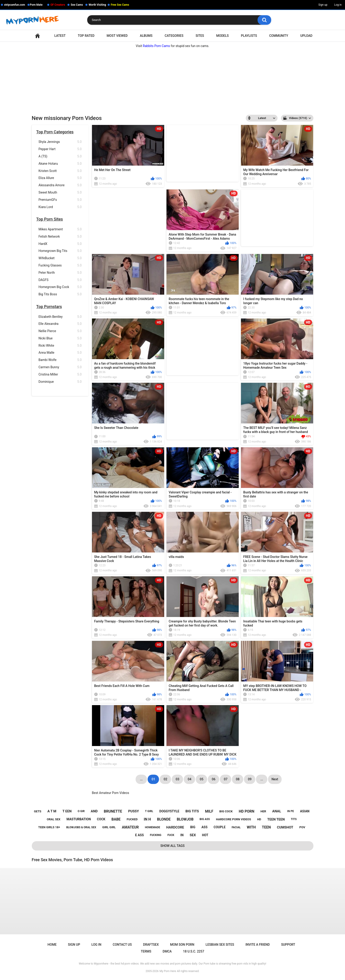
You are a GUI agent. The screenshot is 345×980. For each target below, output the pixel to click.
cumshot (285, 827)
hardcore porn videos (233, 819)
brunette (113, 811)
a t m (52, 811)
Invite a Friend (258, 945)
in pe (291, 811)
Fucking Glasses (60, 265)
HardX (60, 244)
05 (201, 779)
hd (259, 819)
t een (67, 811)
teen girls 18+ (49, 827)
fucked (132, 819)
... (262, 779)
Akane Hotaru (60, 164)
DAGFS (60, 280)
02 (165, 779)
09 (250, 779)
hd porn (247, 811)
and (94, 811)
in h (147, 819)
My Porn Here (168, 971)
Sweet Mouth (60, 193)
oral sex (54, 819)
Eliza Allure (60, 178)
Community (279, 36)
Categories (174, 36)
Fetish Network (60, 237)
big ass (205, 819)
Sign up (323, 5)
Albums (146, 36)
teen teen (276, 819)
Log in (338, 5)
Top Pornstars (49, 307)
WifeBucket (60, 258)
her (263, 811)
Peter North (60, 273)
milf (209, 811)
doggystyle (169, 811)
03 (177, 779)
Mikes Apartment (60, 229)
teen (266, 827)
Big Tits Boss (60, 294)
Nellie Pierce (60, 331)
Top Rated (86, 36)
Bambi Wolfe (60, 360)
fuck (171, 835)
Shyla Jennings (60, 142)
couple (220, 827)
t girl (149, 811)
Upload (306, 36)
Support (288, 945)
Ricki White (60, 346)
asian (305, 811)
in (182, 835)
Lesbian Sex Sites (220, 945)
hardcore (175, 827)
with (251, 827)
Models (222, 36)
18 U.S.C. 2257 (194, 951)
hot (205, 835)
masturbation (79, 819)
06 (213, 779)
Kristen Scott (60, 171)
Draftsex (151, 945)
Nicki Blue (60, 338)
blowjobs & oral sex (81, 827)
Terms (146, 951)
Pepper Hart (60, 149)
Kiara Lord (60, 207)
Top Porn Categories (55, 132)
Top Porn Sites (50, 219)
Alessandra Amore (60, 185)
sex (193, 835)
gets (38, 811)
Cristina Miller (60, 374)
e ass (139, 835)
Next (275, 779)
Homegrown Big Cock (60, 287)
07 (226, 779)
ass (205, 827)
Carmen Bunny (60, 367)
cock (101, 819)
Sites (200, 36)
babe (116, 819)
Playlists (249, 36)
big (193, 827)
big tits (192, 811)
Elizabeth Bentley (60, 317)
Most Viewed (117, 36)
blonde (164, 819)
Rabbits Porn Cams (156, 46)
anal (277, 811)
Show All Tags (172, 846)
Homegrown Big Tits (60, 251)
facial (236, 827)
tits (294, 819)
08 (238, 779)
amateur (130, 827)
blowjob (185, 819)
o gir (81, 811)
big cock (226, 811)
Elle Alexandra (60, 324)
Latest (60, 36)
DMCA (167, 951)
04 (189, 779)
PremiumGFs (60, 200)
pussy (133, 811)
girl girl (109, 827)
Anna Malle (60, 353)
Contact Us (122, 945)
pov (302, 827)
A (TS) (60, 156)
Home (37, 36)
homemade (153, 827)
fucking (156, 835)
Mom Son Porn (182, 945)
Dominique (60, 382)
